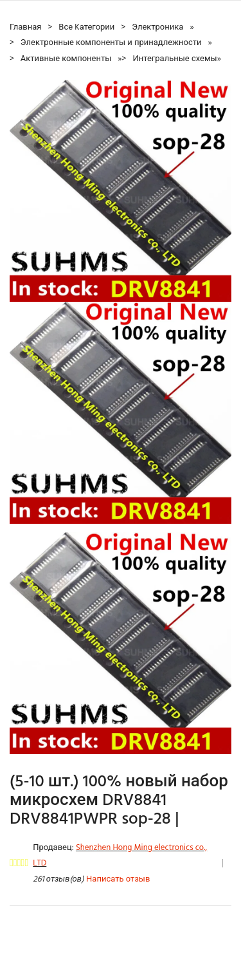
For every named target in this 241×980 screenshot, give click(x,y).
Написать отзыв (118, 879)
